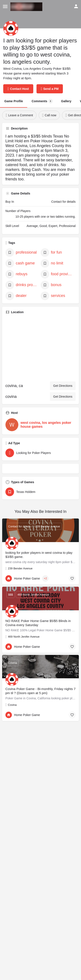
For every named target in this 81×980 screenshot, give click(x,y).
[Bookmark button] (72, 578)
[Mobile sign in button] (76, 6)
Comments (42, 101)
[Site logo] (27, 7)
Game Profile (14, 101)
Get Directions (63, 386)
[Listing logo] (11, 28)
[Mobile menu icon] (5, 7)
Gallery (66, 101)
